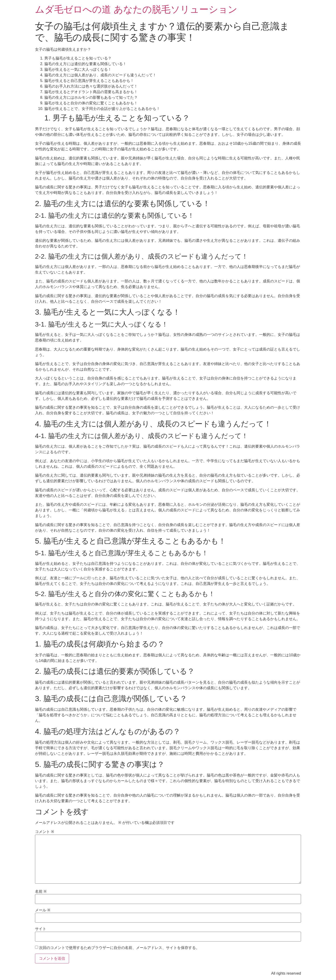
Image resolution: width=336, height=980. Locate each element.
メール (43, 910)
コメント (45, 832)
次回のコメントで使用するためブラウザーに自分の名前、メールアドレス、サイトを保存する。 (119, 948)
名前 (41, 892)
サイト (41, 929)
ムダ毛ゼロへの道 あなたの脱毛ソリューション (136, 9)
